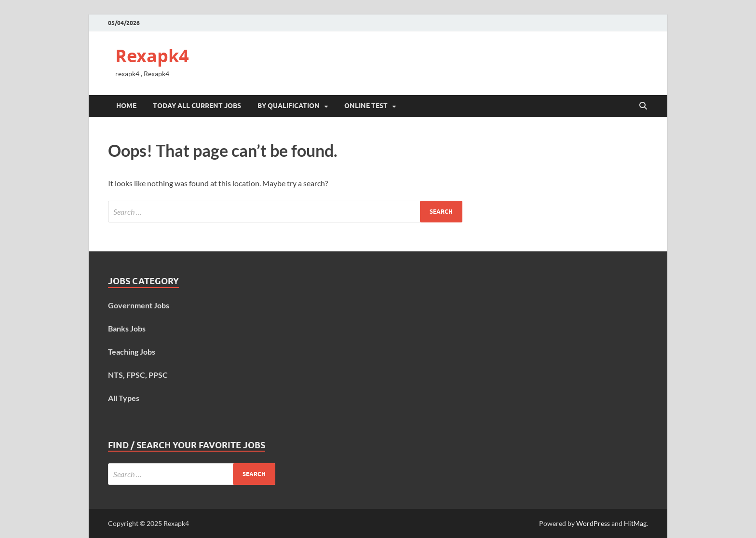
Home (126, 106)
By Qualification (289, 106)
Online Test (366, 106)
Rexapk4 (152, 56)
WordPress (593, 523)
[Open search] (643, 106)
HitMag (635, 523)
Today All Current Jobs (197, 106)
